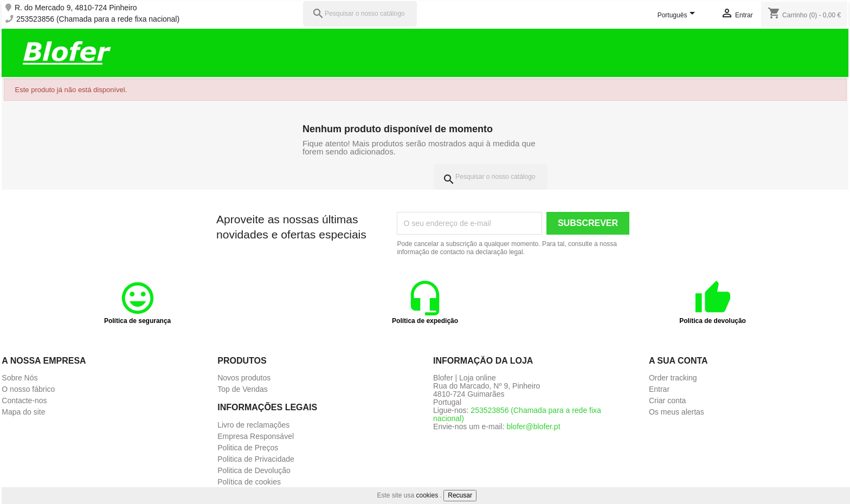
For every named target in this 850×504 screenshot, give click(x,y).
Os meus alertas (677, 412)
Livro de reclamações (253, 425)
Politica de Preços (248, 448)
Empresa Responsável (256, 436)
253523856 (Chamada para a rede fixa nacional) (98, 19)
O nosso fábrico (28, 389)
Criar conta (667, 400)
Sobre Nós (20, 378)
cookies (427, 495)
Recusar (460, 495)
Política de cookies (249, 482)
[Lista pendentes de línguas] (678, 16)
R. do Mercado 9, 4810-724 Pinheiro (76, 8)
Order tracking (673, 378)
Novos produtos (244, 378)
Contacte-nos (24, 400)
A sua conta (678, 361)
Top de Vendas (243, 389)
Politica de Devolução (254, 470)
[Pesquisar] (360, 14)
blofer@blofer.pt (533, 427)
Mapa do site (23, 412)
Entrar (659, 389)
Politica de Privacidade (256, 459)
